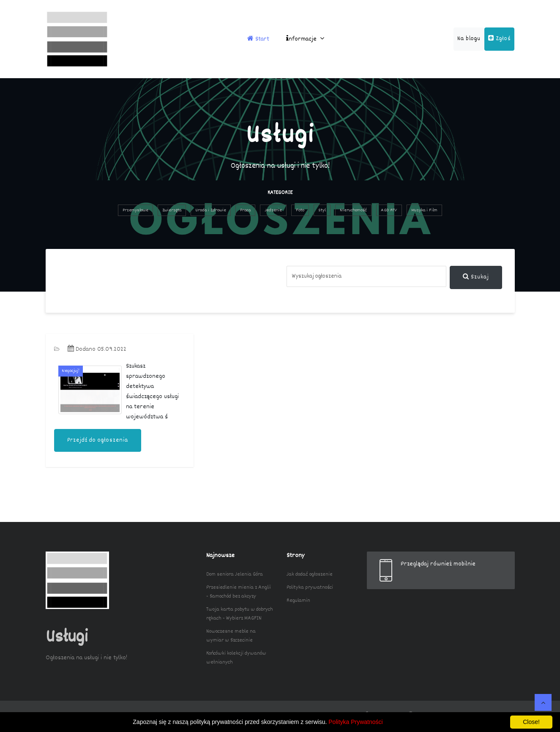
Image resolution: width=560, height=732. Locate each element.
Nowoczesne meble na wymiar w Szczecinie (231, 636)
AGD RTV (389, 210)
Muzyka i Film (424, 210)
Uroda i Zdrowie (211, 210)
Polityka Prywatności (355, 722)
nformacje (305, 39)
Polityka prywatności (310, 587)
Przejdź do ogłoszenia (98, 440)
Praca (245, 210)
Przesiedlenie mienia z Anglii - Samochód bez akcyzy (239, 592)
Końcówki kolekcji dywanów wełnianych (236, 658)
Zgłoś (499, 39)
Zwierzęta (172, 210)
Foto (300, 210)
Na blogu (469, 39)
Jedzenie (273, 210)
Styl (322, 210)
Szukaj (476, 277)
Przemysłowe (135, 210)
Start (258, 39)
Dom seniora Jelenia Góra (235, 574)
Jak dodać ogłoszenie (310, 574)
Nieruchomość (353, 210)
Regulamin (298, 601)
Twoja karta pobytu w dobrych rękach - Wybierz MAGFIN (240, 614)
